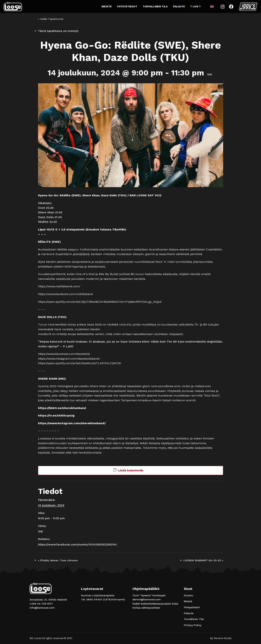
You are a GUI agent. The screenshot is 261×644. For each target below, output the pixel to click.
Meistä (107, 6)
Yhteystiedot (127, 6)
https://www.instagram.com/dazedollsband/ (69, 359)
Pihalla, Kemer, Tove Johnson (58, 560)
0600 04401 (94, 599)
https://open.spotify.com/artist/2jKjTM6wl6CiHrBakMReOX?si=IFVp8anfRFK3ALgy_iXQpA (100, 302)
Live (196, 6)
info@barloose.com (42, 608)
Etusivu (189, 595)
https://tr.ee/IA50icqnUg (56, 415)
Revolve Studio (223, 638)
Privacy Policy (193, 625)
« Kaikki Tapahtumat (51, 19)
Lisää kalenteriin (131, 470)
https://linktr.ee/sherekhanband (62, 408)
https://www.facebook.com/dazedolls (64, 354)
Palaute (179, 6)
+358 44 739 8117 (41, 604)
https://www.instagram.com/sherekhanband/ (72, 423)
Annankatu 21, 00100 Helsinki (48, 600)
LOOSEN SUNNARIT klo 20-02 (203, 560)
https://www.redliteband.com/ (59, 286)
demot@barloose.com (147, 599)
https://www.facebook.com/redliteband (65, 294)
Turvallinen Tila (155, 6)
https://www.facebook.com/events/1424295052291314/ (78, 544)
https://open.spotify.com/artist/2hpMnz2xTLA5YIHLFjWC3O (80, 363)
